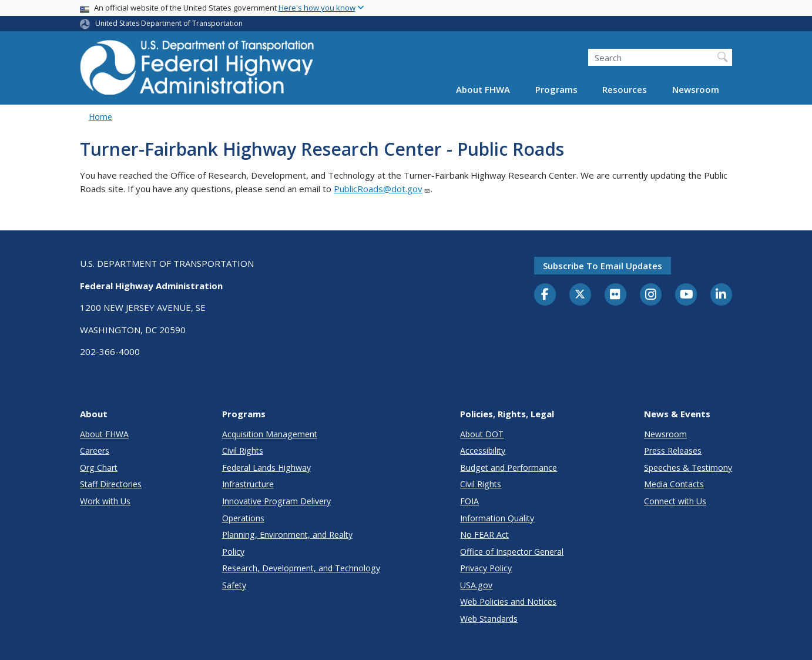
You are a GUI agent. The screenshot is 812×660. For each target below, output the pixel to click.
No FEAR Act (484, 535)
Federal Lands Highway (266, 468)
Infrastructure (248, 484)
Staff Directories (111, 484)
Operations (243, 518)
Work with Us (105, 501)
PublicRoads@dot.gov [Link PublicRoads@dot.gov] (382, 189)
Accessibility (483, 450)
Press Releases (673, 450)
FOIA (469, 501)
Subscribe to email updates (603, 266)
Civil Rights (243, 450)
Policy (233, 552)
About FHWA (483, 89)
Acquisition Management (270, 434)
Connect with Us (675, 501)
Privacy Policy (486, 568)
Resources (625, 89)
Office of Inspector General (512, 552)
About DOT (482, 434)
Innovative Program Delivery (276, 501)
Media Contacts (674, 484)
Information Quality (497, 518)
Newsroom (696, 89)
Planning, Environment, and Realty (287, 535)
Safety (234, 585)
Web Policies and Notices (508, 602)
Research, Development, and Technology (301, 568)
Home (100, 117)
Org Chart (99, 468)
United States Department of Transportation (169, 23)
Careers (95, 450)
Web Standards (489, 619)
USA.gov (476, 585)
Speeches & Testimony (688, 468)
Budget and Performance (509, 468)
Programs (556, 89)
